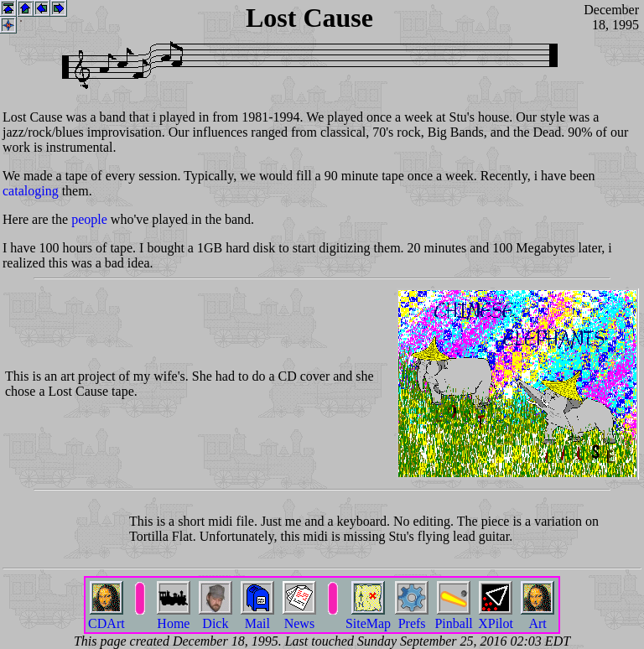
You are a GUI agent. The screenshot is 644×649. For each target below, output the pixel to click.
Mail (257, 617)
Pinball (453, 617)
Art (538, 617)
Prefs (412, 617)
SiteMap (368, 617)
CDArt (106, 617)
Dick (216, 617)
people (89, 219)
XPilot (496, 617)
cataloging (31, 191)
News (299, 617)
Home (174, 617)
